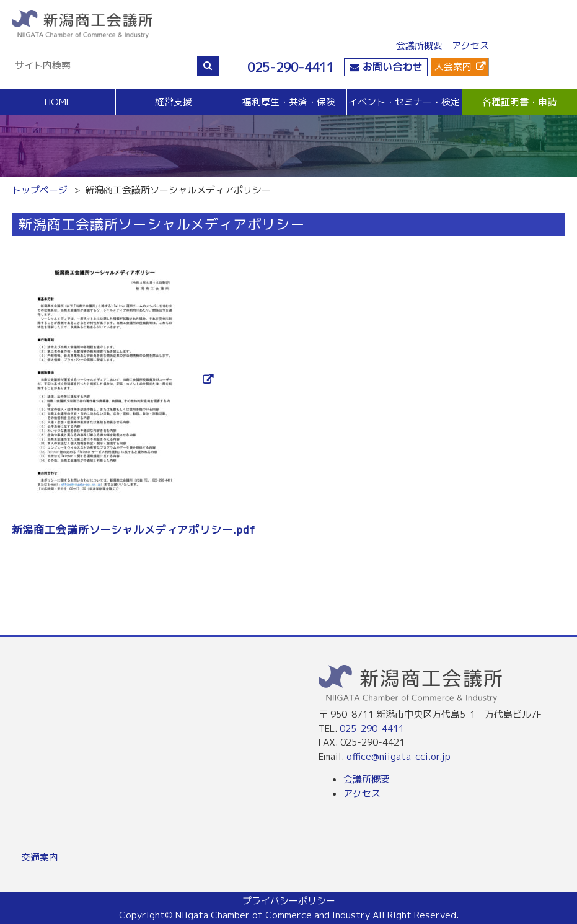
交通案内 (40, 857)
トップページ (40, 190)
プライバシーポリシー (289, 901)
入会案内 (453, 67)
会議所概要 (419, 46)
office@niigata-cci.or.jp (399, 756)
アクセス (470, 46)
